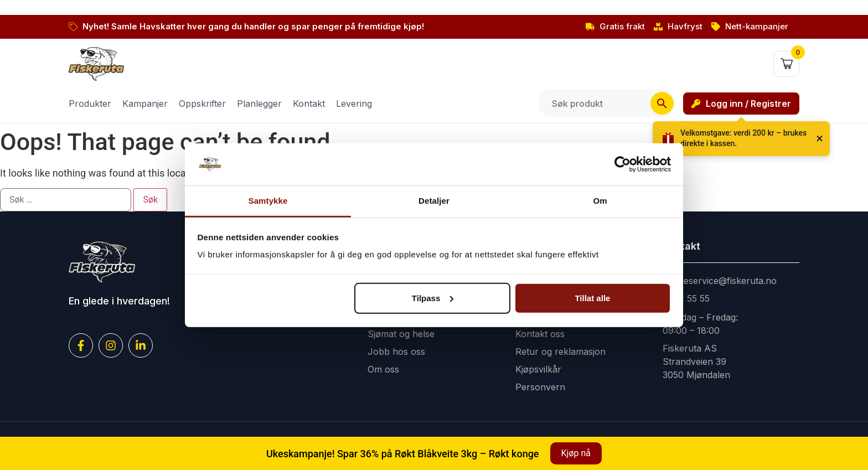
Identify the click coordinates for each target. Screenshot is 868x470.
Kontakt (309, 104)
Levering (354, 104)
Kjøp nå (576, 453)
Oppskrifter (202, 104)
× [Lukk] (820, 138)
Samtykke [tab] (268, 201)
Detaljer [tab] (434, 201)
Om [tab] (600, 201)
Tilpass (433, 298)
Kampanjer (145, 104)
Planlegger (259, 104)
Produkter (90, 104)
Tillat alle (592, 298)
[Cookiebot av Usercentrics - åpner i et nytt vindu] (622, 164)
